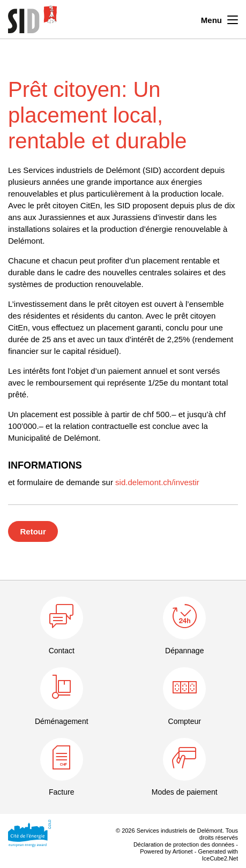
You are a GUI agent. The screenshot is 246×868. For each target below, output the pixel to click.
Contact (62, 651)
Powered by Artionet (166, 851)
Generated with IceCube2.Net (218, 855)
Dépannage (184, 651)
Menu (219, 19)
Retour (33, 531)
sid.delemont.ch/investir (157, 482)
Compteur (185, 721)
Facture (61, 792)
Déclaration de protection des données (184, 844)
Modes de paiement (185, 792)
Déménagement (62, 721)
